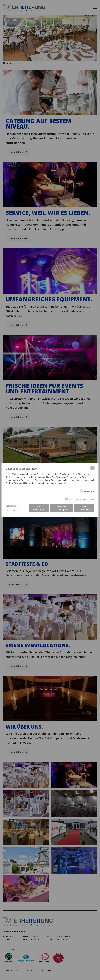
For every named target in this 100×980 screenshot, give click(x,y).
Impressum (10, 510)
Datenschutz (11, 506)
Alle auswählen (85, 508)
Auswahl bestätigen (62, 508)
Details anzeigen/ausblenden (82, 499)
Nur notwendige (39, 508)
